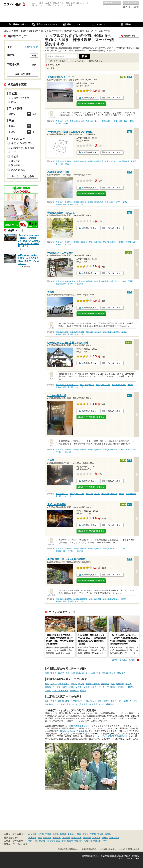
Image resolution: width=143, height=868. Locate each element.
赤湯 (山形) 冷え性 (93, 121)
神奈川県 (32, 834)
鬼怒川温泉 (114, 838)
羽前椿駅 (66, 124)
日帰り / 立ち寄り (20, 98)
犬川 (88, 673)
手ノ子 (112, 673)
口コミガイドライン (108, 849)
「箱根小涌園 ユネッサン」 (79, 726)
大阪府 (78, 834)
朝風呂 (113, 687)
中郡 (73, 673)
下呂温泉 (66, 838)
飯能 (63, 841)
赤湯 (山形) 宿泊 (62, 121)
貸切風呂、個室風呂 (127, 687)
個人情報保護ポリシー (91, 856)
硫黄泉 (83, 691)
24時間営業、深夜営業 (23, 148)
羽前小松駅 (123, 121)
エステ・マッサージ (100, 687)
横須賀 (42, 841)
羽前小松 (80, 673)
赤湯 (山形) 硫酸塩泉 (85, 281)
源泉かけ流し (68, 687)
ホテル (48, 691)
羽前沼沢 (121, 673)
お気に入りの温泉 (112, 3)
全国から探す (31, 47)
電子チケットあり (58, 61)
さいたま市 (55, 841)
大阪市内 (78, 841)
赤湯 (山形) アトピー (111, 599)
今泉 (93, 673)
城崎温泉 (57, 838)
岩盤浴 (15, 157)
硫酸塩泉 (110, 704)
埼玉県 (41, 834)
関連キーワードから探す (16, 844)
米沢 (47, 673)
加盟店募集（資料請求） (68, 849)
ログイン (127, 7)
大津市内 (97, 841)
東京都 (70, 834)
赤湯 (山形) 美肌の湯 (95, 161)
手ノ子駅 (59, 164)
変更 (34, 55)
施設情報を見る (88, 98)
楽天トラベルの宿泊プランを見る (91, 104)
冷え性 (74, 684)
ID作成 (136, 7)
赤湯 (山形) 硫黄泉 (80, 242)
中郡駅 (58, 124)
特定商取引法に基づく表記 (111, 856)
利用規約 (127, 856)
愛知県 (100, 834)
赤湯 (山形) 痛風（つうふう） (67, 385)
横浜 (30, 841)
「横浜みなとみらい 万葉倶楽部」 (73, 731)
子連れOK (74, 691)
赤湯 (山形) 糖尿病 (110, 242)
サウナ (129, 684)
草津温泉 (32, 838)
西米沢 (61, 673)
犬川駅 (132, 121)
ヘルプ (122, 849)
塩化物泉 (120, 684)
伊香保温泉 (77, 838)
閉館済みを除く (96, 61)
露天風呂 (105, 684)
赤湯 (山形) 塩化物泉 (64, 161)
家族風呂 (16, 165)
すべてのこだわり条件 (23, 176)
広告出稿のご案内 (89, 849)
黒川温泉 (96, 838)
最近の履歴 (131, 3)
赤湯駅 (125, 202)
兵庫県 (56, 834)
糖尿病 (48, 687)
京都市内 (88, 841)
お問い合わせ (134, 849)
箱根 (40, 838)
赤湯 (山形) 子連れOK (111, 332)
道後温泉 (87, 838)
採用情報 (136, 856)
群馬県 (63, 834)
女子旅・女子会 (82, 687)
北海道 (85, 834)
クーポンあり (77, 61)
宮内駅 (70, 205)
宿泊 (47, 684)
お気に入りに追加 (113, 98)
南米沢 (53, 673)
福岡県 (108, 834)
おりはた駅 (79, 205)
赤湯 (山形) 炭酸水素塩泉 (65, 281)
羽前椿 (105, 673)
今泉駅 (67, 164)
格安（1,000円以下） (60, 684)
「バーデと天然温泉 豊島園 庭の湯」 (113, 736)
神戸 (105, 841)
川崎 (36, 841)
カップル (56, 687)
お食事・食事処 (93, 684)
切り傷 (81, 684)
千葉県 (48, 834)
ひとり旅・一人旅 (60, 691)
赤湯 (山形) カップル (109, 121)
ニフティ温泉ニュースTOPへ (124, 660)
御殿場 (70, 841)
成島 (67, 673)
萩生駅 (134, 161)
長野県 (93, 834)
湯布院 (105, 838)
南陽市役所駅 (61, 205)
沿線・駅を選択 (23, 74)
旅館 (113, 684)
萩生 (99, 673)
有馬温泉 (47, 838)
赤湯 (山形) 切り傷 (77, 121)
